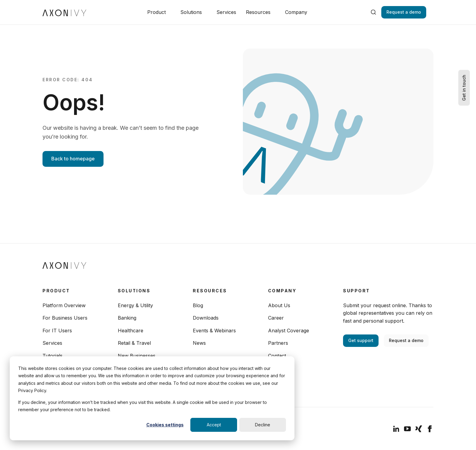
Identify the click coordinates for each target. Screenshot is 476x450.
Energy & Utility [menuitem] (135, 305)
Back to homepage (73, 159)
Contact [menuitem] (277, 356)
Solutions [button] (191, 12)
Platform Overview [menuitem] (64, 305)
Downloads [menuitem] (206, 318)
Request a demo (404, 12)
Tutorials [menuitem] (53, 356)
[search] (373, 12)
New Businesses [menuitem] (137, 356)
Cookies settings (165, 425)
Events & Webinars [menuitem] (214, 331)
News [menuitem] (199, 343)
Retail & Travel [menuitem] (134, 343)
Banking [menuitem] (127, 318)
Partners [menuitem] (278, 343)
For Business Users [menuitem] (65, 318)
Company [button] (296, 12)
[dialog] (152, 398)
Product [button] (156, 12)
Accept (214, 425)
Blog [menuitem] (198, 305)
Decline (263, 425)
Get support (361, 340)
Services (226, 12)
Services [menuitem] (52, 343)
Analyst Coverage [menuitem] (289, 331)
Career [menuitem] (276, 318)
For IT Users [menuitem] (57, 331)
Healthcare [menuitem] (131, 331)
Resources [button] (258, 12)
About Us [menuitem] (279, 305)
